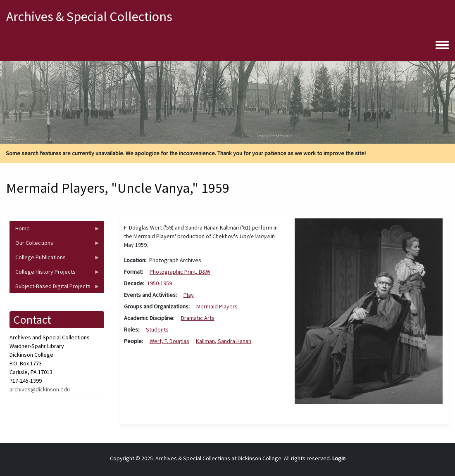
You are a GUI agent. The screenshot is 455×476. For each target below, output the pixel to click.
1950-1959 (160, 283)
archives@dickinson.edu (40, 389)
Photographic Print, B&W (180, 272)
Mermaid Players (217, 306)
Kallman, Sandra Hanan (224, 341)
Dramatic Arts (198, 318)
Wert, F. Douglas (169, 341)
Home (55, 230)
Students (157, 329)
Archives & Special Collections (89, 17)
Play (189, 295)
